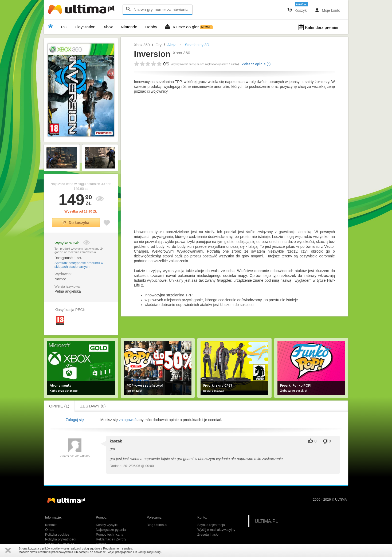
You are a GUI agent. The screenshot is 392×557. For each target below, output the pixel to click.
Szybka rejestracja (211, 525)
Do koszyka (76, 223)
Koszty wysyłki (107, 525)
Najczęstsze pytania (111, 530)
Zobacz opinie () (256, 64)
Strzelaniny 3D (197, 45)
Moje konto (328, 10)
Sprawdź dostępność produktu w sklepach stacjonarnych (79, 265)
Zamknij (8, 550)
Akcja (172, 45)
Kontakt (51, 525)
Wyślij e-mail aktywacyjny (216, 530)
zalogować (128, 420)
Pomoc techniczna (110, 535)
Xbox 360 (142, 45)
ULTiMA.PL (266, 521)
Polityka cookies (57, 535)
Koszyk (297, 10)
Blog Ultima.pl (157, 525)
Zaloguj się (75, 420)
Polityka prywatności (60, 539)
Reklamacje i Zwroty (111, 539)
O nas (50, 530)
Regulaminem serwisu (117, 548)
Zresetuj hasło (208, 535)
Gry (158, 45)
